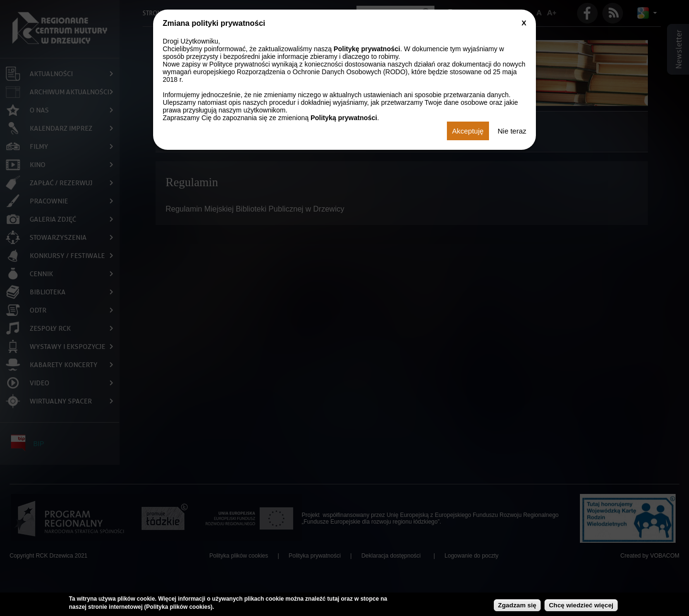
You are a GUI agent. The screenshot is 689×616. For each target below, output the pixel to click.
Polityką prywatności (344, 118)
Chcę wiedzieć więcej (581, 605)
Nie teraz (512, 131)
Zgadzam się (517, 605)
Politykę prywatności (367, 49)
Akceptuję (468, 131)
